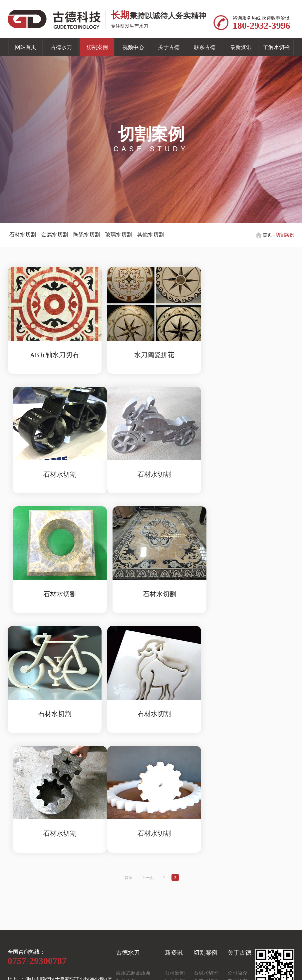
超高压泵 (126, 859)
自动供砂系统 (131, 907)
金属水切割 (55, 234)
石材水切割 (23, 234)
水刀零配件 (128, 891)
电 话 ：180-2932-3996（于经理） (44, 876)
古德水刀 (61, 47)
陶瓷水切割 (87, 234)
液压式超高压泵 (133, 851)
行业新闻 (175, 859)
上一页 (148, 755)
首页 (267, 235)
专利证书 (237, 859)
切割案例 (97, 47)
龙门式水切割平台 (136, 867)
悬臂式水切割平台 (136, 875)
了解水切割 (276, 47)
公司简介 (237, 851)
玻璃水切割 (119, 234)
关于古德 (169, 47)
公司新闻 (175, 851)
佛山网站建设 (282, 969)
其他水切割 (151, 234)
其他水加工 (206, 883)
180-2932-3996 (262, 25)
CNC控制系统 (131, 899)
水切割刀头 (128, 883)
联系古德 (205, 47)
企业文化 (237, 867)
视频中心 (133, 47)
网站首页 (26, 47)
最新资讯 (241, 47)
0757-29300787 (37, 838)
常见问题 (175, 867)
